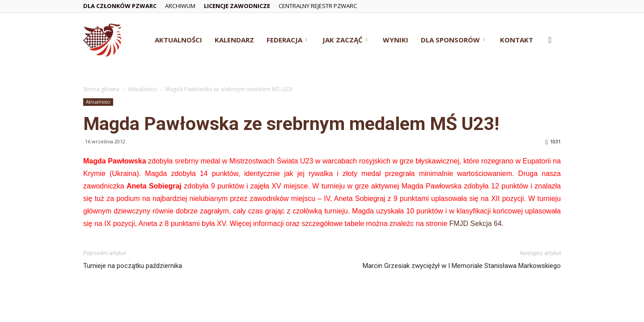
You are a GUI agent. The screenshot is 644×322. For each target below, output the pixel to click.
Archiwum (180, 6)
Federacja (287, 40)
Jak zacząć (345, 40)
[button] (550, 40)
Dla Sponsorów (453, 40)
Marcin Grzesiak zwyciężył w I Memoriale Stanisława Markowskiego (462, 266)
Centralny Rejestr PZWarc (318, 6)
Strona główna (101, 89)
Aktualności (178, 40)
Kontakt (517, 40)
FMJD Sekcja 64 (475, 224)
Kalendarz (234, 40)
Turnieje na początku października (133, 266)
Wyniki (396, 40)
